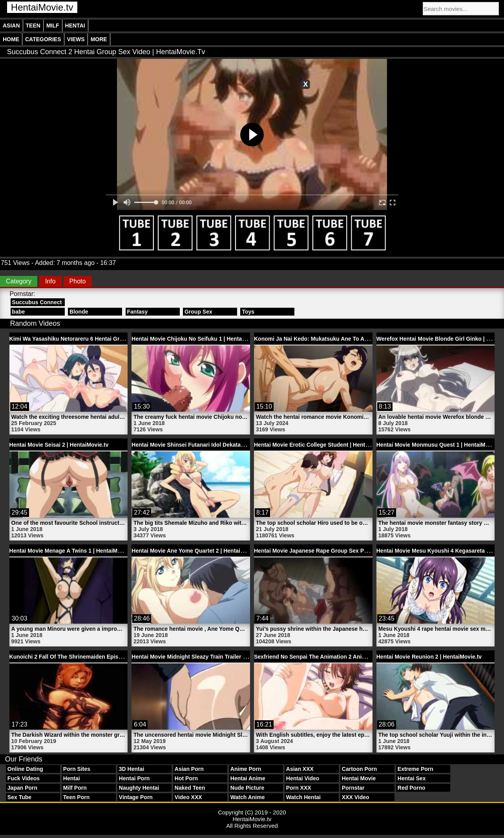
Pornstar (353, 788)
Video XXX (188, 797)
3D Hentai (132, 769)
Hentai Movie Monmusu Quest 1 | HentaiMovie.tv (440, 445)
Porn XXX (299, 788)
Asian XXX (300, 769)
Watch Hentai (303, 797)
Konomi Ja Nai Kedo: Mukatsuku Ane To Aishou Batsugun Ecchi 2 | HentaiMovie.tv (362, 339)
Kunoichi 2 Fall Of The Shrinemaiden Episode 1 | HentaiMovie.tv (93, 657)
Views (76, 39)
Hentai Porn (134, 778)
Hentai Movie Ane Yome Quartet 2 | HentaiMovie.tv (197, 551)
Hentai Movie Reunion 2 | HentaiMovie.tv (429, 657)
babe (19, 312)
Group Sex (198, 312)
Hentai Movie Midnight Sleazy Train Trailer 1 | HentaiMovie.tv (210, 657)
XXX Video (356, 797)
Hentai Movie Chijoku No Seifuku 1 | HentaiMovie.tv (198, 339)
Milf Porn (75, 788)
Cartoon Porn (359, 769)
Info (50, 281)
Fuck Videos (24, 778)
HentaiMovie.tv (42, 7)
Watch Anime (248, 797)
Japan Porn (22, 788)
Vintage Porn (136, 797)
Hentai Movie (359, 778)
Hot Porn (186, 778)
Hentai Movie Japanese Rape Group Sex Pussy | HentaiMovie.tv (337, 551)
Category (19, 281)
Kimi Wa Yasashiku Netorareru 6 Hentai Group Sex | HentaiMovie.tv (97, 339)
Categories (43, 39)
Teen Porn (76, 797)
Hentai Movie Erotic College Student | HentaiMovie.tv (323, 445)
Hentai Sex (412, 778)
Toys (248, 312)
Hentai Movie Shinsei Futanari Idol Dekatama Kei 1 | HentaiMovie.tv (219, 445)
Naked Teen (190, 788)
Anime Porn (246, 769)
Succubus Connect (37, 302)
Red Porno (412, 788)
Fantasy (138, 312)
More (99, 39)
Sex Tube (19, 797)
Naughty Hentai (139, 788)
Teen (33, 26)
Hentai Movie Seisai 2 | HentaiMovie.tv (59, 445)
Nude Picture (247, 788)
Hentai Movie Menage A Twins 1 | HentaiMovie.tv (72, 551)
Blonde (79, 312)
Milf (53, 26)
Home (11, 39)
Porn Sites (77, 769)
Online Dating (25, 769)
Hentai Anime (248, 778)
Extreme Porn (415, 769)
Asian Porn (189, 769)
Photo (78, 281)
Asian (11, 26)
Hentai (75, 26)
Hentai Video (303, 778)
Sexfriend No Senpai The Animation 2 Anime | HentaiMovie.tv (333, 657)
